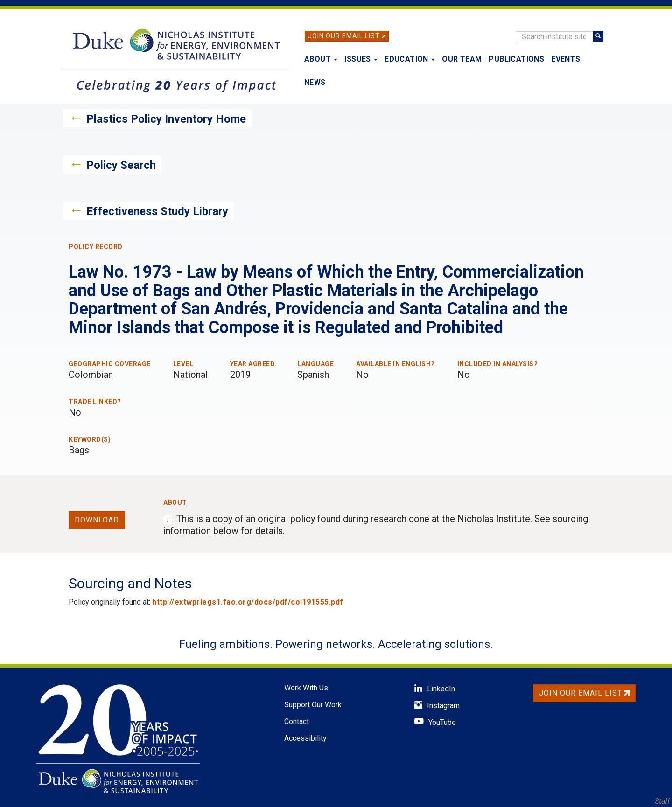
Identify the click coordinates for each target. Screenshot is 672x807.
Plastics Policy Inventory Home (166, 119)
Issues (361, 59)
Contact (297, 721)
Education (410, 59)
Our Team (462, 59)
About (321, 59)
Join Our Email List (344, 36)
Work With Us (306, 688)
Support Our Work (313, 705)
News (315, 82)
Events (566, 59)
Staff (662, 801)
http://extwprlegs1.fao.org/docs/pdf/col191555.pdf (248, 602)
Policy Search (121, 165)
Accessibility (305, 738)
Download (97, 520)
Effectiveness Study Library (157, 211)
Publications (516, 59)
